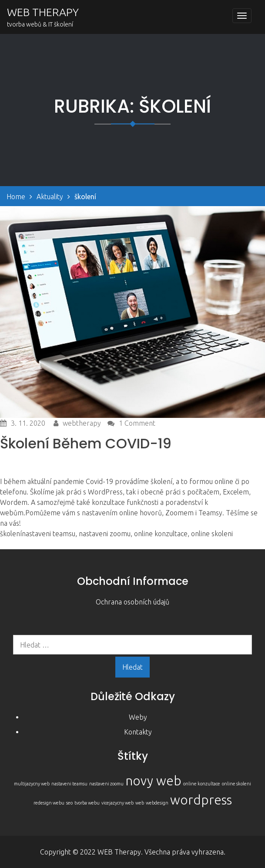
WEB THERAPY (43, 12)
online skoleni (212, 534)
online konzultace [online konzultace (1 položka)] (202, 784)
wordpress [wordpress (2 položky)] (201, 800)
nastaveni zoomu (105, 534)
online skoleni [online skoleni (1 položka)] (236, 784)
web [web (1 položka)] (140, 803)
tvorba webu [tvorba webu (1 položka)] (87, 803)
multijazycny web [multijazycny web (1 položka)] (32, 784)
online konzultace (161, 534)
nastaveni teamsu (49, 534)
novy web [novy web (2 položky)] (153, 781)
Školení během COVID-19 (86, 443)
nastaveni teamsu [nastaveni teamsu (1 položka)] (69, 784)
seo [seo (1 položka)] (69, 803)
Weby (138, 717)
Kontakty (138, 732)
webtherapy (82, 423)
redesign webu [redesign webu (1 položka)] (49, 803)
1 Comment (137, 423)
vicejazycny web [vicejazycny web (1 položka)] (117, 803)
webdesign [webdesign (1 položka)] (157, 803)
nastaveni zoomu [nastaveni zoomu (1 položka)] (106, 784)
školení (11, 534)
